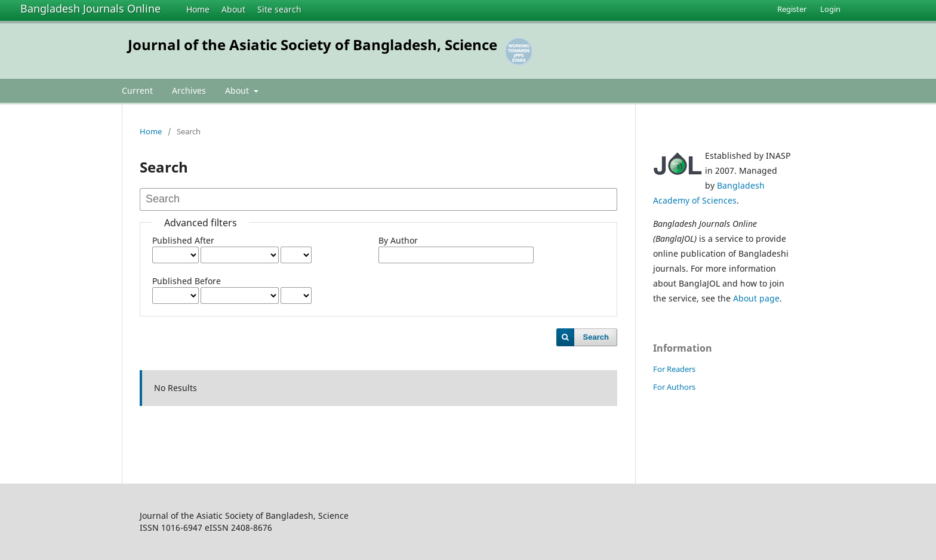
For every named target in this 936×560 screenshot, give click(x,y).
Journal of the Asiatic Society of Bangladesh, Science (312, 44)
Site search (279, 9)
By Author (398, 240)
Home (198, 9)
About (233, 9)
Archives (189, 90)
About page (756, 298)
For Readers (674, 369)
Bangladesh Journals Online (90, 8)
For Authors (674, 387)
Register (792, 9)
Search (596, 337)
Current (137, 90)
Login (830, 9)
